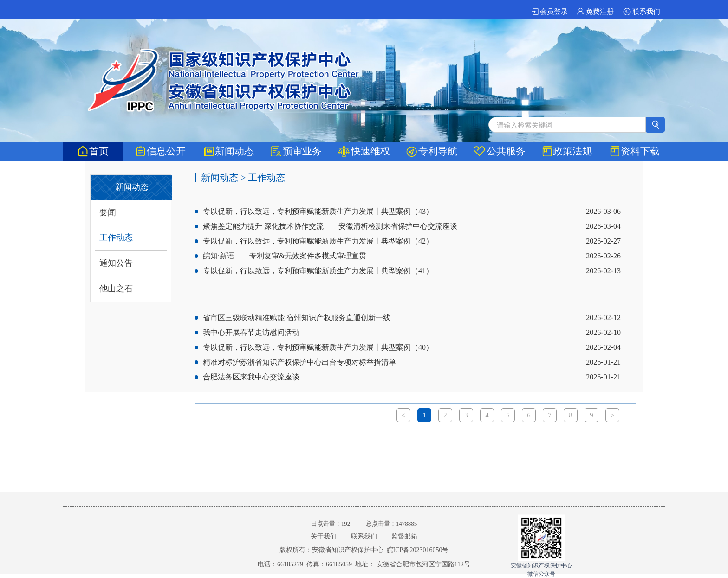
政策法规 (567, 151)
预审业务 (296, 151)
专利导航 (432, 151)
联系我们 (642, 12)
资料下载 (635, 151)
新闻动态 (229, 151)
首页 (93, 151)
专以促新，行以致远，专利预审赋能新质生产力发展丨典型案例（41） (318, 271)
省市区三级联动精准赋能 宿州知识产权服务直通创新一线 (297, 318)
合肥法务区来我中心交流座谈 (251, 377)
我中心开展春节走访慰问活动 (251, 332)
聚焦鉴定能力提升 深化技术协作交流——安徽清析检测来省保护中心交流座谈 (330, 226)
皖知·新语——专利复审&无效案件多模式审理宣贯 (285, 256)
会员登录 (550, 12)
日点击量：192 (331, 523)
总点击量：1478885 (392, 523)
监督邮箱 (404, 536)
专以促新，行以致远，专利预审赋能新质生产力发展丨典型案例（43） (318, 211)
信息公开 (161, 151)
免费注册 (595, 12)
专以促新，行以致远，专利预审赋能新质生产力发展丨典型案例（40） (318, 347)
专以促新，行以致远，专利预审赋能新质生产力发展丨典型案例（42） (318, 241)
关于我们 (324, 536)
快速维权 (364, 151)
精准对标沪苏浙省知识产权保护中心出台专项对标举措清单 (299, 362)
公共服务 (500, 151)
